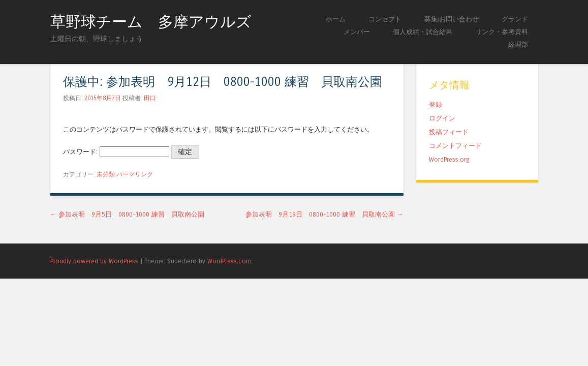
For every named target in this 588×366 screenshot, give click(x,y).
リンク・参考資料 (502, 32)
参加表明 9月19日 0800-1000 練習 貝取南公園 (324, 214)
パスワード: (116, 152)
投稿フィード (449, 132)
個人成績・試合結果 (423, 32)
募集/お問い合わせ (452, 19)
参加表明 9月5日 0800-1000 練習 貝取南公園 (128, 214)
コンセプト (385, 19)
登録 (436, 104)
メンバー (357, 32)
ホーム (336, 19)
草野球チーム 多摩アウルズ (151, 22)
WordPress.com (229, 261)
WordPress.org (449, 159)
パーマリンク (135, 174)
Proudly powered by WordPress (94, 261)
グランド (515, 19)
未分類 (106, 174)
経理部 (518, 44)
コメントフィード (455, 146)
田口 (150, 98)
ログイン (442, 118)
